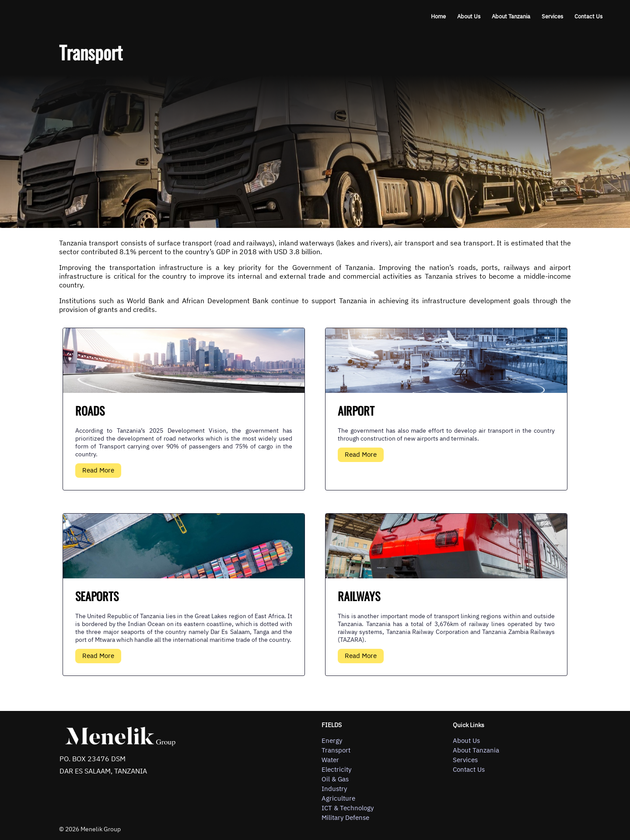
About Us (469, 16)
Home (438, 16)
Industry (334, 789)
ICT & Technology (348, 808)
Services (552, 16)
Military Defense (345, 818)
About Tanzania (511, 16)
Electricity (336, 770)
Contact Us (588, 16)
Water (330, 760)
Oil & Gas (335, 779)
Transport (336, 750)
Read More (98, 470)
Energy (332, 741)
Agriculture (338, 798)
